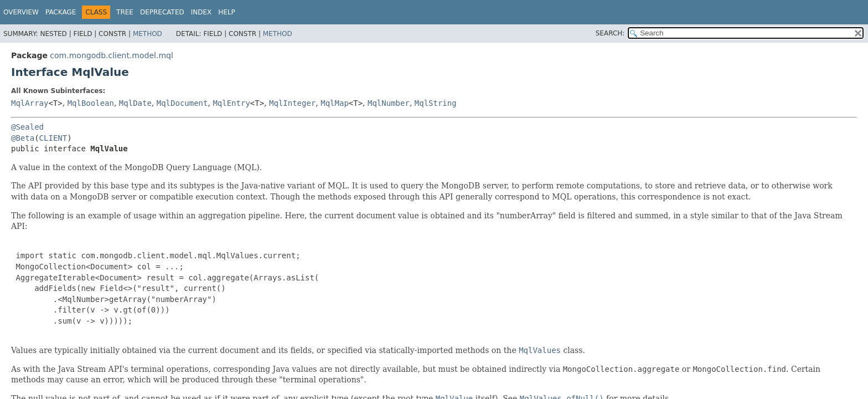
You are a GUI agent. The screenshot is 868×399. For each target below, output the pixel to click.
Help (227, 12)
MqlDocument (182, 103)
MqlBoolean (91, 103)
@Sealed (27, 127)
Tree (125, 12)
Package (61, 12)
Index (201, 12)
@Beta (23, 138)
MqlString (436, 103)
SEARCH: (610, 33)
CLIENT (53, 138)
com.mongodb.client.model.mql (111, 55)
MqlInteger (292, 103)
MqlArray (30, 103)
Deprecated (162, 12)
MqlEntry (231, 103)
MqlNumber (389, 103)
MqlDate (135, 103)
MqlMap (335, 103)
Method (148, 34)
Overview (21, 12)
